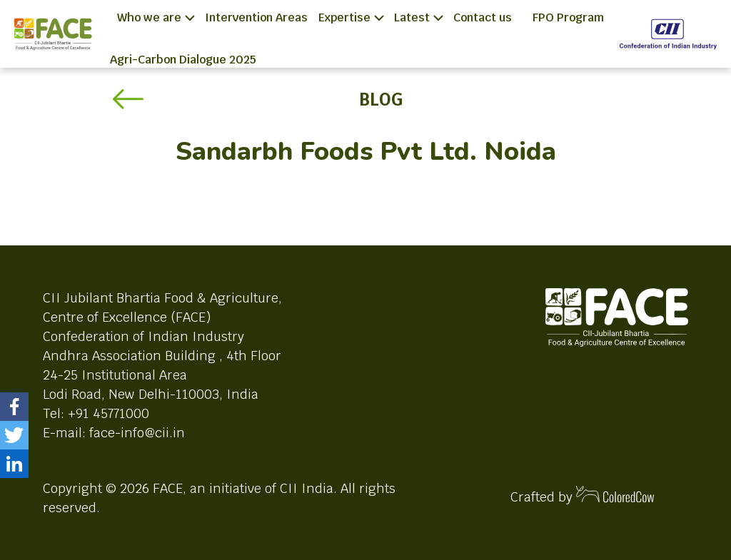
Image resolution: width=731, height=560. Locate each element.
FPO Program (568, 17)
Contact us (483, 17)
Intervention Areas (256, 17)
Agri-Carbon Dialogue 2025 (183, 60)
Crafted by (583, 495)
